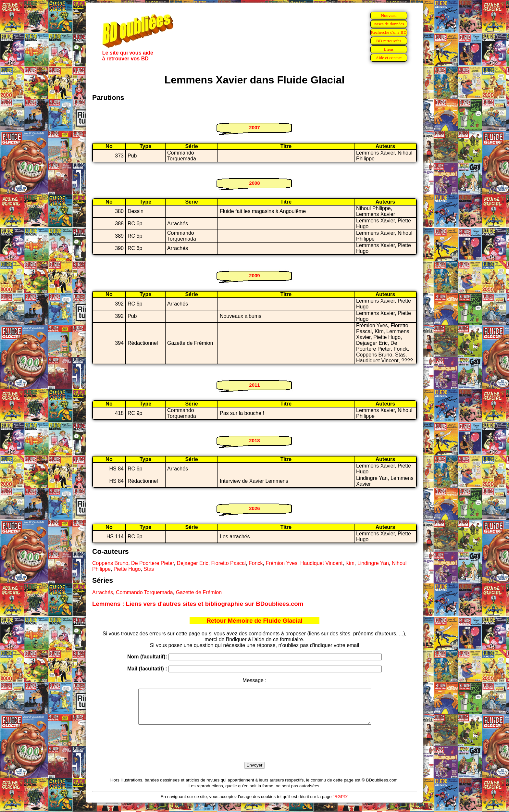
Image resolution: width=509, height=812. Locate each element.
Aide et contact (389, 58)
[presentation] (255, 751)
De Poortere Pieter (153, 563)
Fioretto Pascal (228, 563)
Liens (389, 49)
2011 (254, 385)
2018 (254, 440)
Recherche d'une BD (389, 32)
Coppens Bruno (110, 563)
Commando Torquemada (144, 592)
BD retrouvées (389, 41)
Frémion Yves (282, 563)
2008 (254, 183)
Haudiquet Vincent (321, 563)
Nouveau (389, 15)
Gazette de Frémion (199, 592)
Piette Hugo (127, 569)
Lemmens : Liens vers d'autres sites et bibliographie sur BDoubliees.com (198, 604)
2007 (254, 127)
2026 (254, 508)
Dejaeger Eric (193, 563)
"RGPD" (341, 803)
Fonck (256, 563)
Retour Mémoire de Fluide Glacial (254, 621)
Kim (350, 563)
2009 (254, 275)
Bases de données (389, 24)
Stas (149, 569)
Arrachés (103, 592)
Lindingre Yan (373, 563)
